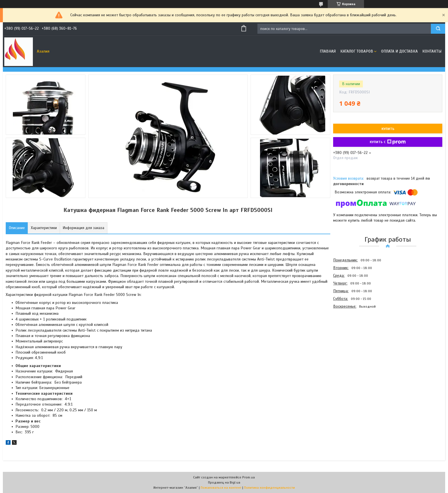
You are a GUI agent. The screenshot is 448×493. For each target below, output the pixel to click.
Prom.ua (249, 477)
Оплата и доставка (399, 51)
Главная (328, 51)
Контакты (432, 51)
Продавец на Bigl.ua (224, 482)
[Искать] (438, 29)
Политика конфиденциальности (269, 488)
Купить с (388, 142)
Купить (388, 129)
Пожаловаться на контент (221, 488)
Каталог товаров (357, 51)
